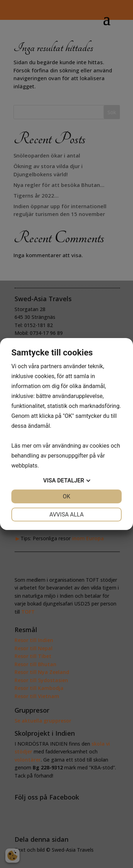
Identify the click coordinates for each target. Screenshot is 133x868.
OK (66, 496)
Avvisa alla (66, 515)
